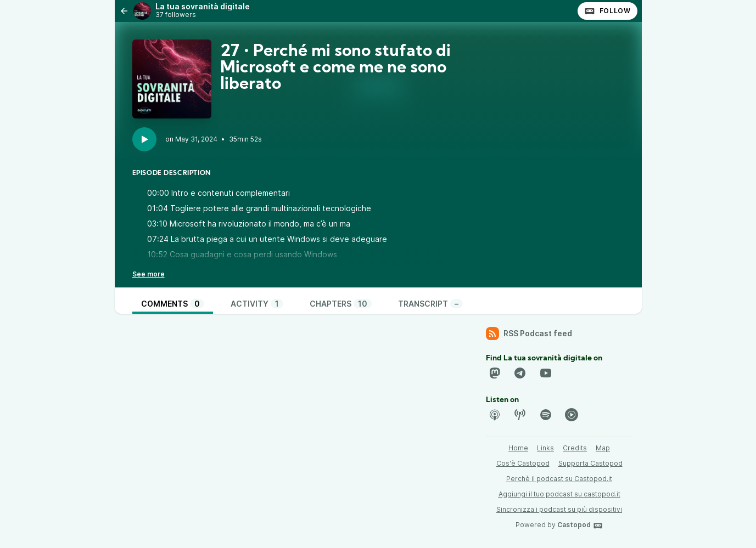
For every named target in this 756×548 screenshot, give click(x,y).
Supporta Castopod (590, 463)
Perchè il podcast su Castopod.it (559, 479)
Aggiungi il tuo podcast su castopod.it (559, 494)
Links (545, 448)
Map (603, 448)
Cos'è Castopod (523, 463)
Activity (257, 304)
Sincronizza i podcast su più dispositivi (559, 509)
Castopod (580, 526)
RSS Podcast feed (529, 334)
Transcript (430, 304)
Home (518, 448)
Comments (173, 304)
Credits (575, 448)
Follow (607, 11)
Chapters (341, 304)
